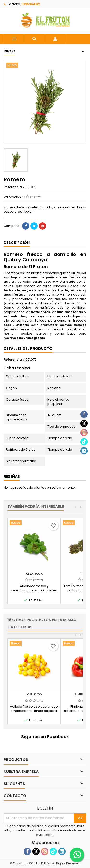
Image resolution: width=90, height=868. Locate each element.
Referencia (13, 187)
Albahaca (34, 574)
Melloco (34, 694)
